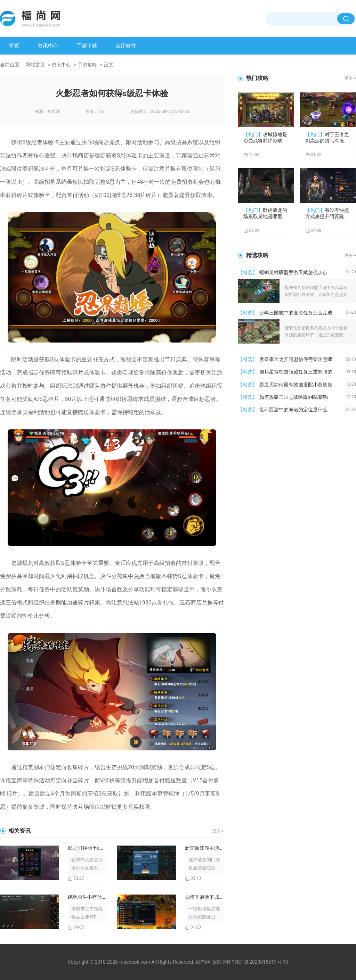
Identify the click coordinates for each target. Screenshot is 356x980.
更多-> (218, 831)
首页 (14, 46)
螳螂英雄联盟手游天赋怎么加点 (293, 272)
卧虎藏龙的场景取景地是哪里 (265, 213)
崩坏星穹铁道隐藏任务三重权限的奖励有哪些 (302, 372)
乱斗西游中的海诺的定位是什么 (293, 410)
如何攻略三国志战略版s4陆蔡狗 (294, 397)
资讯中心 (48, 46)
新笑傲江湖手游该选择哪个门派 (204, 848)
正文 (108, 65)
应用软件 (126, 46)
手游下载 (87, 46)
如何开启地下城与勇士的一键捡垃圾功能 (204, 897)
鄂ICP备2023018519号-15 (260, 962)
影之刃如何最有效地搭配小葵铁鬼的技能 (302, 385)
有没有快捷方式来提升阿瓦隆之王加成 (327, 213)
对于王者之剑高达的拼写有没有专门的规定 (327, 138)
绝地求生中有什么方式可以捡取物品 (87, 897)
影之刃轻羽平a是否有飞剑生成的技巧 (87, 848)
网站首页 (35, 65)
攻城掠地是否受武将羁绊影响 (265, 138)
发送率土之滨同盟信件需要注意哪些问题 (302, 359)
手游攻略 (87, 65)
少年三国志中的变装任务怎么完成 (296, 313)
